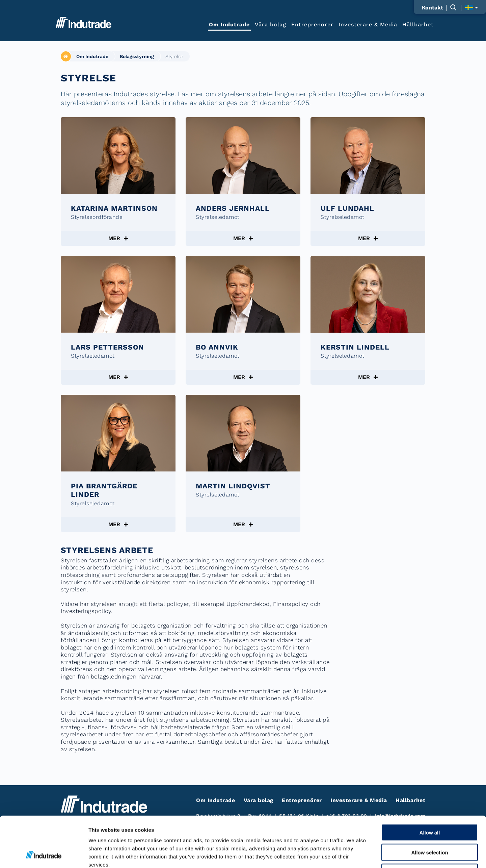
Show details (354, 855)
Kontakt (433, 8)
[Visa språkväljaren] (471, 8)
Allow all (430, 785)
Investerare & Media (368, 24)
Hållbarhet (418, 24)
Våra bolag (271, 24)
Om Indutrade (229, 24)
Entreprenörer (312, 24)
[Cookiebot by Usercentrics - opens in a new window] (44, 855)
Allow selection (429, 805)
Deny (430, 825)
